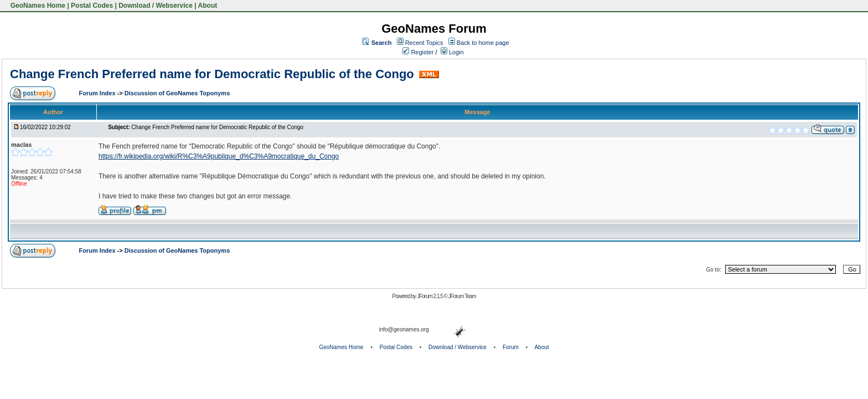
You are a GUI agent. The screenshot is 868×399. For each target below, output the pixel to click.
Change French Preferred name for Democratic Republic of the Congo (212, 74)
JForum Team (462, 296)
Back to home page (483, 43)
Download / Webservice (156, 6)
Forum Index (98, 93)
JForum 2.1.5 (430, 296)
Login (452, 52)
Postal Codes (92, 6)
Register (418, 52)
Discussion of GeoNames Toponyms (177, 93)
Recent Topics (424, 43)
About (208, 6)
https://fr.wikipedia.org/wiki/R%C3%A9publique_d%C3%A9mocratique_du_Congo (219, 156)
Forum (511, 347)
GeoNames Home (37, 6)
